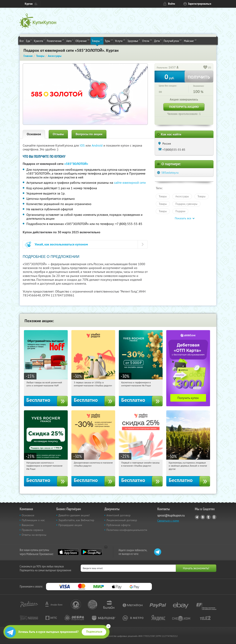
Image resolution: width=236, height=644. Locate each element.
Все (22, 41)
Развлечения (55, 41)
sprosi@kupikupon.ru (171, 515)
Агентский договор (119, 515)
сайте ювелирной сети (130, 183)
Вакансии (28, 525)
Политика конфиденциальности (127, 530)
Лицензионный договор (122, 520)
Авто (70, 41)
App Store (68, 552)
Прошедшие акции (70, 525)
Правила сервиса (32, 530)
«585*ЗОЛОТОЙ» (76, 164)
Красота (39, 41)
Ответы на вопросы (34, 535)
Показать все (183, 218)
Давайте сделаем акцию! (74, 515)
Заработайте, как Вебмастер (76, 520)
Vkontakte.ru (203, 517)
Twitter (208, 517)
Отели (147, 41)
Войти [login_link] (172, 4)
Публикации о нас (33, 520)
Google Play (92, 552)
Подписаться (94, 632)
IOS (83, 145)
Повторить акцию (184, 107)
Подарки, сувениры (186, 204)
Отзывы (58, 134)
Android (98, 145)
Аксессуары (182, 196)
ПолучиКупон (173, 41)
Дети (158, 41)
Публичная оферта (118, 525)
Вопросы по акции (89, 134)
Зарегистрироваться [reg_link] (200, 4)
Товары (97, 41)
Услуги (120, 41)
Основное (34, 134)
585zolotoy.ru (170, 173)
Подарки (180, 211)
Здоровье (134, 41)
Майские (190, 41)
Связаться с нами (168, 521)
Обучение (82, 41)
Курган (29, 4)
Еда (29, 41)
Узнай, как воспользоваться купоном (61, 244)
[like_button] (205, 68)
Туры (109, 41)
